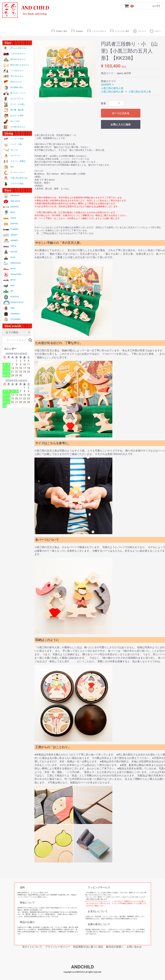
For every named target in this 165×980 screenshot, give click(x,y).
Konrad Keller (16, 274)
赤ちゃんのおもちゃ (19, 48)
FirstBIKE (14, 229)
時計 (12, 167)
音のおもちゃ (16, 82)
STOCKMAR (15, 319)
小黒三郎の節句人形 (19, 178)
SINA (13, 308)
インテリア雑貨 (17, 139)
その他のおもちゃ (18, 127)
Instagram (77, 31)
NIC (12, 291)
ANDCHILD (82, 967)
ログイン (155, 31)
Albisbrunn (15, 195)
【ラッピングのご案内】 (94, 897)
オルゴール (15, 155)
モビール (14, 150)
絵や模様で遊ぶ (17, 87)
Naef (12, 286)
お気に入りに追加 (121, 124)
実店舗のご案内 (59, 31)
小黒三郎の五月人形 (140, 92)
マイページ (139, 31)
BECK (13, 212)
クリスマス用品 (17, 184)
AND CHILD (15, 201)
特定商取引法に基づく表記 (88, 947)
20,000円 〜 (108, 85)
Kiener (13, 269)
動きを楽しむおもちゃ (20, 65)
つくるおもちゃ (17, 70)
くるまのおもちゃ (18, 54)
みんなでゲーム (17, 99)
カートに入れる (121, 113)
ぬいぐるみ (15, 121)
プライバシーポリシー (58, 947)
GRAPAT (14, 235)
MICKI (13, 280)
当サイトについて (32, 947)
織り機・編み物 (17, 110)
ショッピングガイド (96, 31)
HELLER (14, 252)
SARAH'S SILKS (17, 302)
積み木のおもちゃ (18, 59)
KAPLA (13, 246)
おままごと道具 (17, 115)
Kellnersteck (16, 263)
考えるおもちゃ (17, 76)
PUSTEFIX (15, 297)
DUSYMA (14, 224)
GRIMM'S (14, 241)
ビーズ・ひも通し (18, 104)
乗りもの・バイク (18, 93)
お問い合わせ (134, 947)
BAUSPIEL (15, 207)
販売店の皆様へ (115, 947)
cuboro (13, 218)
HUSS (13, 257)
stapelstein (15, 314)
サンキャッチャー (18, 172)
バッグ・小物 (16, 144)
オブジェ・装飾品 (18, 161)
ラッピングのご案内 (119, 31)
